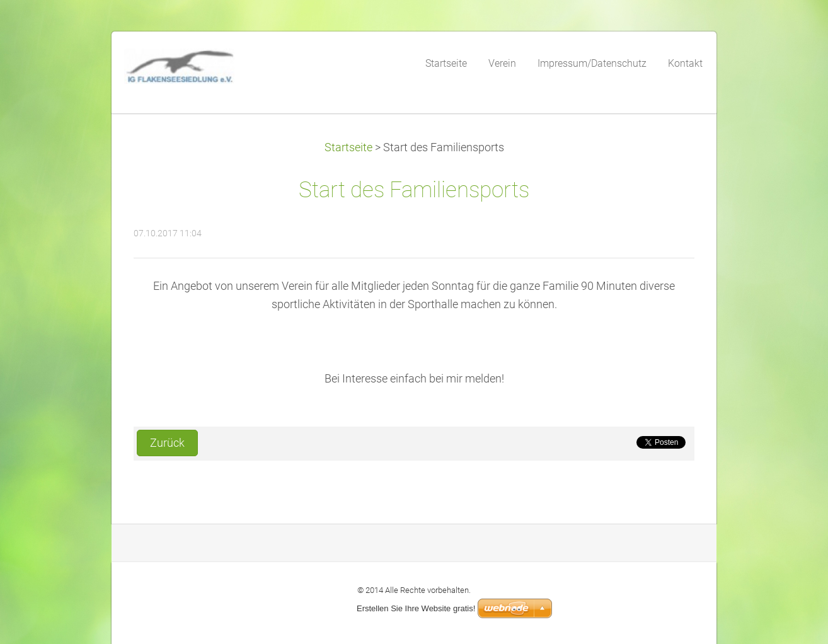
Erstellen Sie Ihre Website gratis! (416, 608)
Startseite (348, 147)
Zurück (167, 443)
